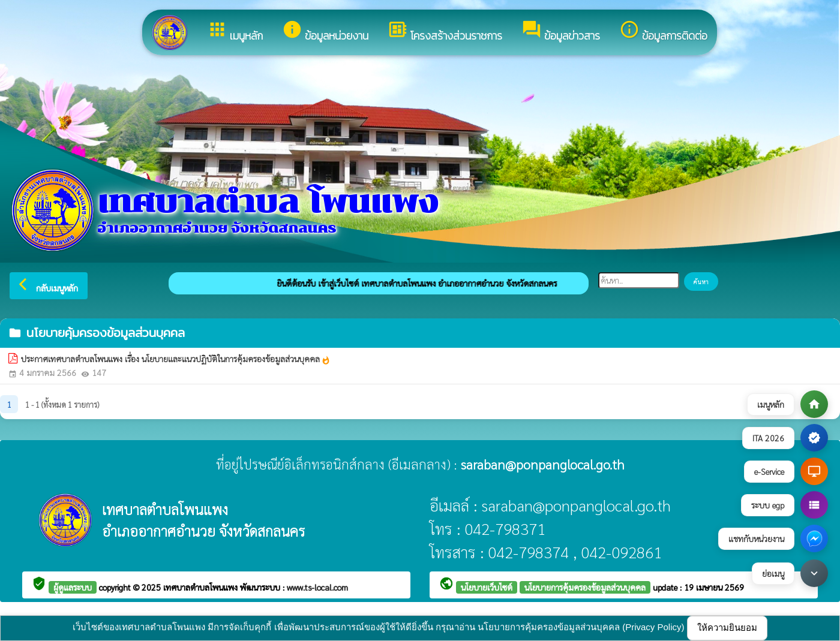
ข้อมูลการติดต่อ (663, 31)
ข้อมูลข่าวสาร (561, 31)
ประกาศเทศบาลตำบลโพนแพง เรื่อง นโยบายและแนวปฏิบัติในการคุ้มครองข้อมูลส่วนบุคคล (176, 359)
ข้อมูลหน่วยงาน (325, 31)
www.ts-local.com (317, 587)
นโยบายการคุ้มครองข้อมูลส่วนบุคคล (585, 587)
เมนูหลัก (235, 31)
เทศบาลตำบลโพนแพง (202, 587)
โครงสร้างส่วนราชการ (445, 31)
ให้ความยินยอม (727, 628)
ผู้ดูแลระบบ (73, 587)
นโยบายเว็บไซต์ (487, 587)
